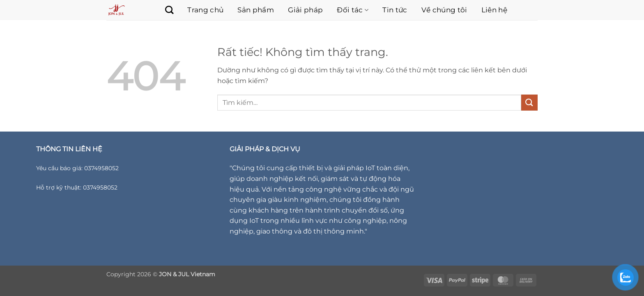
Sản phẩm (256, 10)
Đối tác (353, 10)
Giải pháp (305, 10)
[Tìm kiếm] (165, 10)
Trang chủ (205, 10)
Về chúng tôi (444, 10)
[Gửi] (529, 103)
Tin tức (395, 10)
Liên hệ (494, 10)
